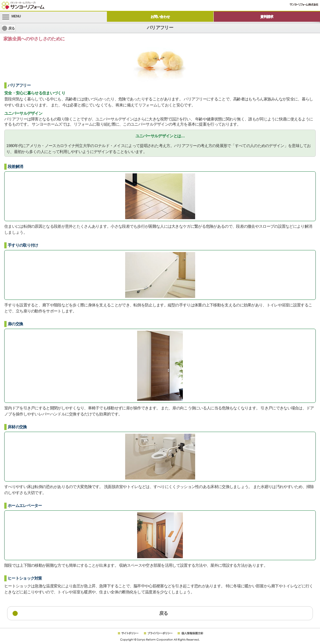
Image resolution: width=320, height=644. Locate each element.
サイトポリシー (128, 633)
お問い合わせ (160, 17)
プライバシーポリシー (158, 633)
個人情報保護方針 (190, 633)
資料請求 (267, 17)
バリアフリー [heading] (160, 28)
